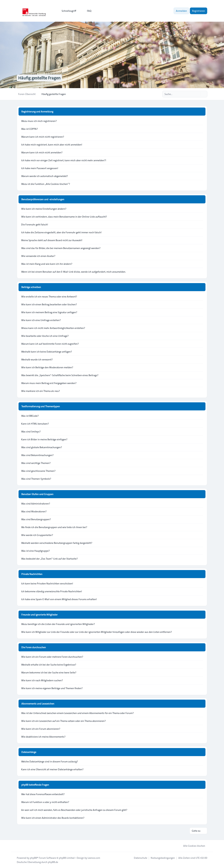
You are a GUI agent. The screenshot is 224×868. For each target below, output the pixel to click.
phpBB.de (53, 862)
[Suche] (197, 94)
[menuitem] (67, 11)
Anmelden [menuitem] (181, 11)
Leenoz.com (94, 858)
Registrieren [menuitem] (199, 11)
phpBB (33, 858)
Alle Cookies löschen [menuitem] (192, 846)
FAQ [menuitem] (87, 11)
